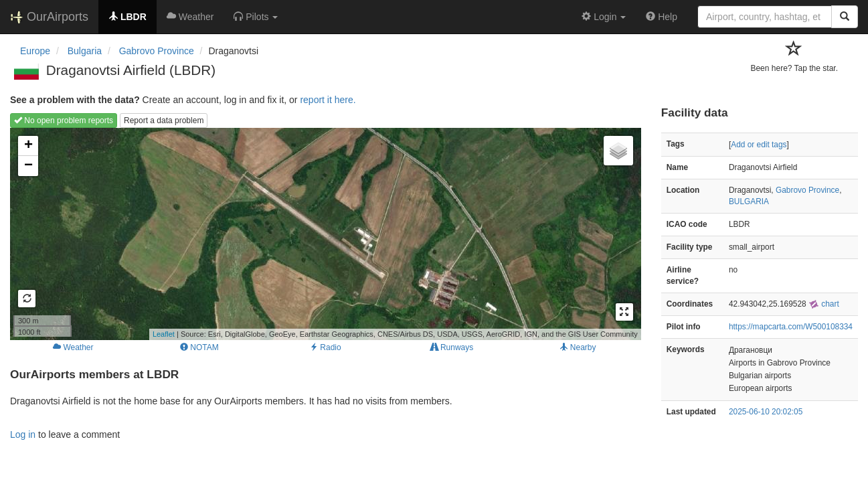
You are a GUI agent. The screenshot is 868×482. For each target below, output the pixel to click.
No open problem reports (64, 120)
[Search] (845, 17)
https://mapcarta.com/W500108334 (791, 327)
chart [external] (824, 304)
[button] (256, 17)
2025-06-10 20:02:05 (766, 412)
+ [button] (28, 146)
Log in (23, 434)
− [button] (28, 166)
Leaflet (164, 334)
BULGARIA (749, 202)
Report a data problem (164, 120)
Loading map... (324, 234)
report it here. (328, 100)
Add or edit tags (759, 145)
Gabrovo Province (807, 190)
